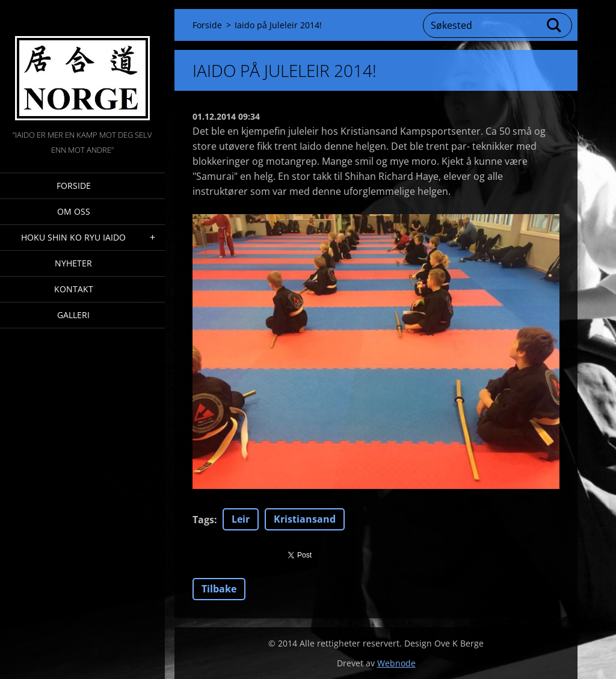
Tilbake (219, 589)
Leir (241, 519)
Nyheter (73, 263)
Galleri (73, 315)
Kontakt (74, 289)
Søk (555, 25)
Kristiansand (305, 519)
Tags (203, 520)
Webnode (396, 663)
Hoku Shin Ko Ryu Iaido (73, 237)
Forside (74, 186)
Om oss (74, 211)
